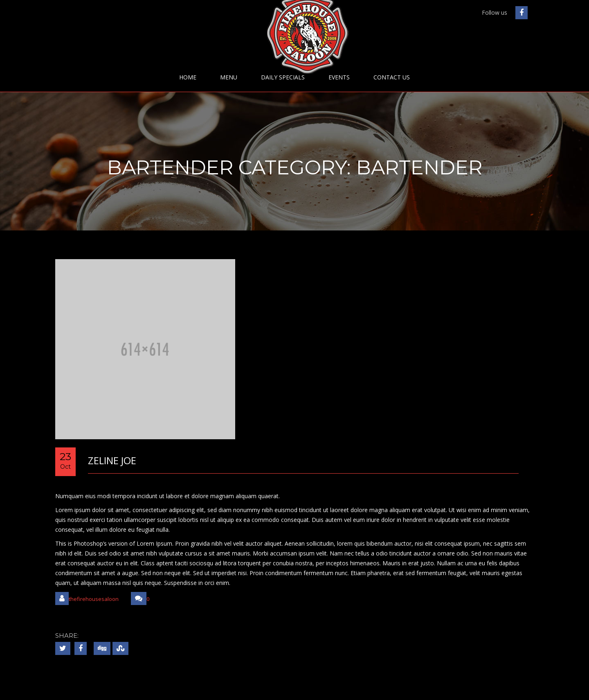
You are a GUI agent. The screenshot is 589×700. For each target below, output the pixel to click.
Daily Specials (283, 77)
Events (339, 77)
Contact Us (392, 77)
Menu (229, 77)
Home (188, 77)
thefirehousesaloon (87, 598)
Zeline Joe (112, 460)
